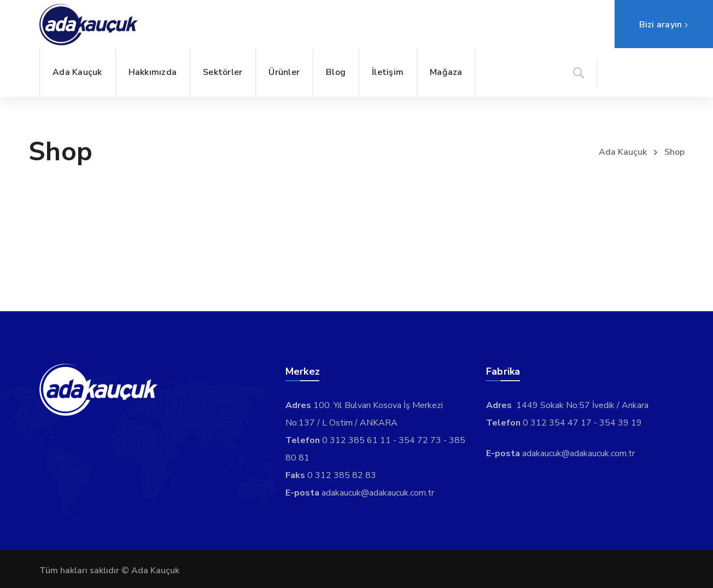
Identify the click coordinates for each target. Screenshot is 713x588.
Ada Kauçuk (623, 152)
